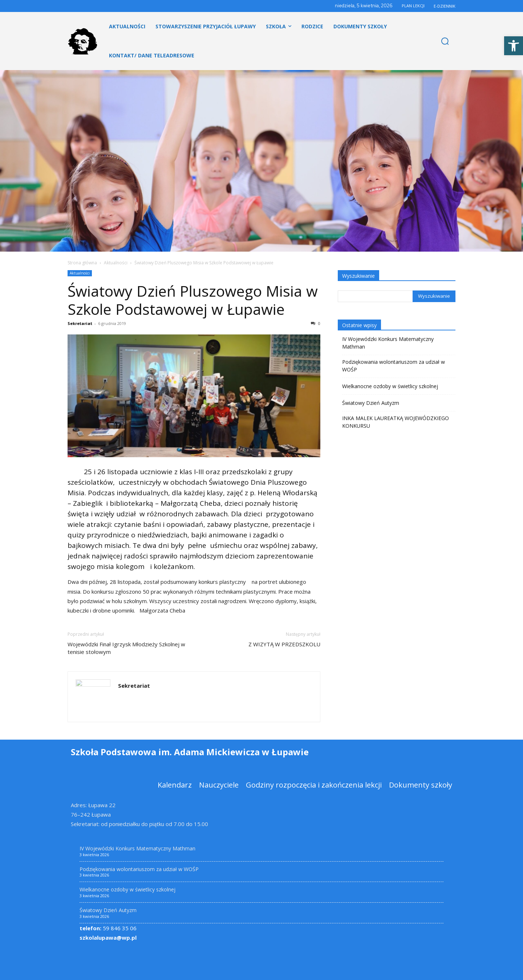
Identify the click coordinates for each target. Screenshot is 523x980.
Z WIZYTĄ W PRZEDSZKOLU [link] (284, 644)
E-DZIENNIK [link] (445, 6)
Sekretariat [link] (80, 323)
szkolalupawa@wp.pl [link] (108, 938)
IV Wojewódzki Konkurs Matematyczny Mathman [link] (388, 343)
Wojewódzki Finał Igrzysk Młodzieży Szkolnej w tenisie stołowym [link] (126, 648)
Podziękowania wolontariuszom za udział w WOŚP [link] (394, 366)
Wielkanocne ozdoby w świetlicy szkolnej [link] (390, 386)
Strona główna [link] (82, 263)
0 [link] (316, 323)
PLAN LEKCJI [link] (413, 6)
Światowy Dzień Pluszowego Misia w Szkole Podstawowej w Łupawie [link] (193, 300)
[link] (514, 46)
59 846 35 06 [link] (108, 928)
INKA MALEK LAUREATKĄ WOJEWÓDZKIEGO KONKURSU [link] (396, 422)
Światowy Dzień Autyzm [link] (371, 403)
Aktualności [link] (116, 263)
